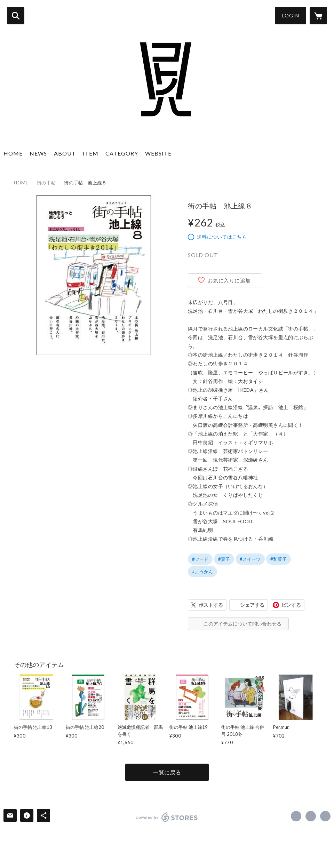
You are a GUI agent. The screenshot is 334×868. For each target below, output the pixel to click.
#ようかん (202, 572)
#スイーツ (250, 559)
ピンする (291, 605)
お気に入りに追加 (229, 280)
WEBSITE (158, 153)
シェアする (252, 605)
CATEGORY (122, 153)
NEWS (38, 153)
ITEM (91, 153)
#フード (200, 559)
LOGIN (291, 15)
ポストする (211, 605)
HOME (13, 153)
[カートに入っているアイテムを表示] (318, 16)
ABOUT (65, 153)
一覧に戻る (167, 772)
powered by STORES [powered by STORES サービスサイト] (167, 817)
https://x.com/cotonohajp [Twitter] (311, 816)
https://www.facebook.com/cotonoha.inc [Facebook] (296, 816)
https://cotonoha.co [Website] (325, 816)
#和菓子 (279, 559)
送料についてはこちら (222, 237)
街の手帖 (46, 183)
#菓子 (224, 559)
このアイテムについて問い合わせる (242, 624)
